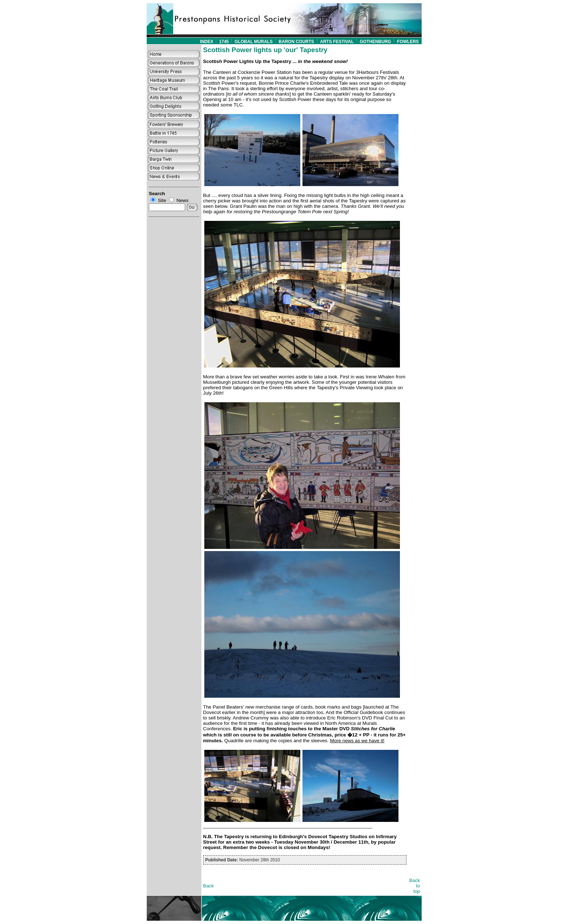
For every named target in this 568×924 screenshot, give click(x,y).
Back (209, 886)
